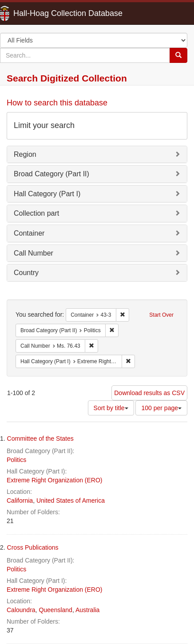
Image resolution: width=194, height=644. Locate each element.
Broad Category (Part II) (51, 174)
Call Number (34, 253)
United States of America (71, 500)
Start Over (161, 315)
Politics (16, 460)
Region (25, 154)
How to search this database (57, 103)
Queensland (55, 610)
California (20, 500)
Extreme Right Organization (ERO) (55, 480)
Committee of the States (40, 438)
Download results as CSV (149, 393)
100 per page (161, 408)
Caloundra (21, 610)
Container (29, 233)
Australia (87, 610)
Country (26, 273)
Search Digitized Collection (67, 78)
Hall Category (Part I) (47, 194)
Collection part (36, 213)
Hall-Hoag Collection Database (40, 13)
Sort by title (111, 408)
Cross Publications (33, 547)
